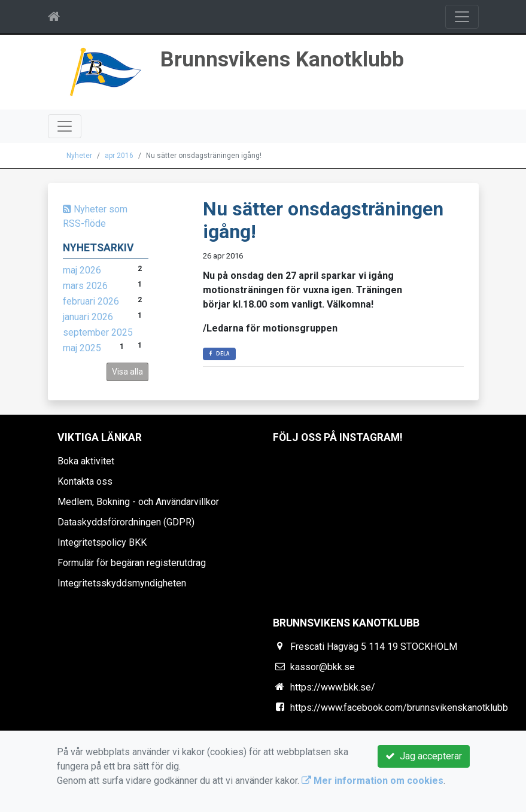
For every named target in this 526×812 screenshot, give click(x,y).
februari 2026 (91, 301)
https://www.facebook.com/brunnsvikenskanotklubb (399, 708)
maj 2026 (82, 270)
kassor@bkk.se (323, 667)
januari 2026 (88, 317)
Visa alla (127, 372)
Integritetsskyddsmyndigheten (122, 583)
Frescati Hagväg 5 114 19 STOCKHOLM (374, 647)
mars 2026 (85, 286)
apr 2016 (119, 156)
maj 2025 (82, 348)
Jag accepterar (424, 756)
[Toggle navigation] (462, 17)
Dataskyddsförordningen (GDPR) (126, 522)
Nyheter (79, 156)
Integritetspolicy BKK (102, 542)
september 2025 (98, 332)
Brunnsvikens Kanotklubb (282, 59)
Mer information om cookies (373, 781)
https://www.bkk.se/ (333, 687)
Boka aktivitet (86, 461)
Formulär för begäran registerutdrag (132, 563)
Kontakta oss (85, 481)
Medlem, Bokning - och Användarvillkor (138, 502)
